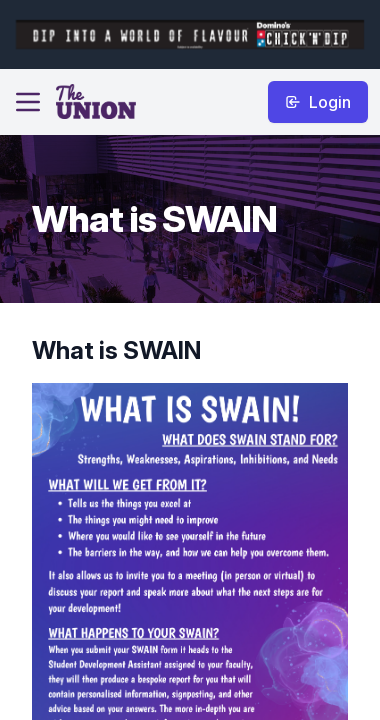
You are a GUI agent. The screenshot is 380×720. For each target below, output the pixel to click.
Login (318, 102)
